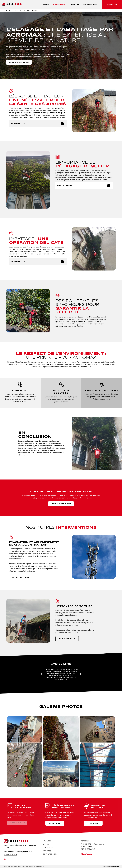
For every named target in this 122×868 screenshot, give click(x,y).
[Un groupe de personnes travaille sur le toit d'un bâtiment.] (25, 729)
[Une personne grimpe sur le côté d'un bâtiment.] (61, 738)
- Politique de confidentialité (36, 866)
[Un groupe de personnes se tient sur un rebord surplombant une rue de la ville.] (25, 765)
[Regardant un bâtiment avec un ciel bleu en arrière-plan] (97, 729)
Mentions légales (20, 866)
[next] (81, 674)
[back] (41, 674)
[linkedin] (5, 859)
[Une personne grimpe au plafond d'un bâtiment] (97, 765)
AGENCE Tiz (115, 866)
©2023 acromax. (9, 866)
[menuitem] (46, 4)
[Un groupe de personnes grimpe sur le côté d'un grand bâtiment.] (61, 774)
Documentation (112, 4)
